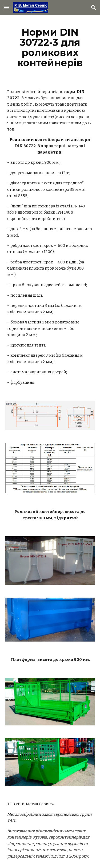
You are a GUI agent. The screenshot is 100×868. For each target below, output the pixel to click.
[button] (6, 7)
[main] (50, 48)
